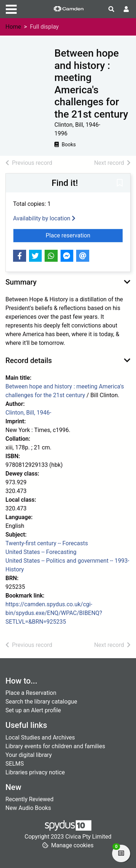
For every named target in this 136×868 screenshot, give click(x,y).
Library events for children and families (55, 746)
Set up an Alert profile (33, 710)
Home (13, 27)
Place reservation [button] (84, 235)
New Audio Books (28, 808)
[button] (120, 183)
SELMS (15, 764)
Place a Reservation (31, 693)
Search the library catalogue (41, 702)
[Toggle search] (111, 9)
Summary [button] (21, 282)
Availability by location (44, 218)
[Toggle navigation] (11, 8)
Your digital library (29, 755)
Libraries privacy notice (35, 772)
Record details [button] (29, 360)
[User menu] (126, 9)
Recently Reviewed (30, 799)
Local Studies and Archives (40, 737)
